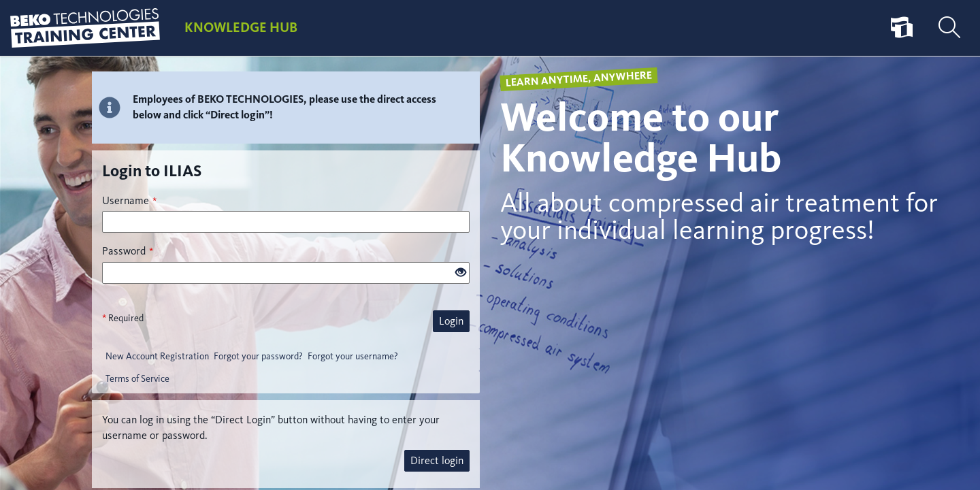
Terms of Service (137, 379)
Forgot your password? (258, 356)
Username (129, 200)
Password (128, 251)
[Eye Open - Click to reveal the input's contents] (461, 273)
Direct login (437, 460)
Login (451, 321)
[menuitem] (902, 28)
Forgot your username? (353, 356)
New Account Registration (157, 356)
